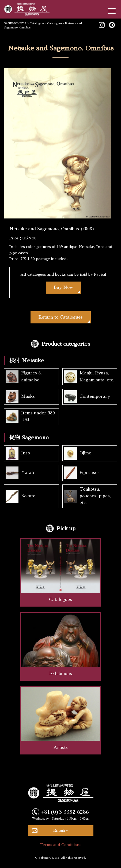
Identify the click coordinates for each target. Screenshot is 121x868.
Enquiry (61, 830)
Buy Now (63, 287)
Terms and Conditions (61, 845)
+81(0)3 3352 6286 (65, 812)
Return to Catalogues (61, 317)
